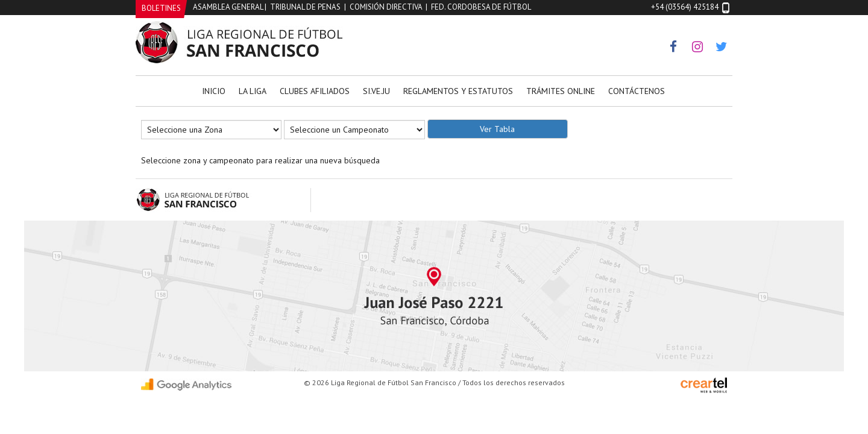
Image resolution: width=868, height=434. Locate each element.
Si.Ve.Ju (376, 91)
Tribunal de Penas (305, 7)
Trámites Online (561, 91)
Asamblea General (228, 7)
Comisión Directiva (386, 7)
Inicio (214, 91)
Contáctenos (637, 91)
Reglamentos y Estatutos (458, 91)
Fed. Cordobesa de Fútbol (481, 7)
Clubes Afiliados (315, 91)
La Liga (253, 91)
